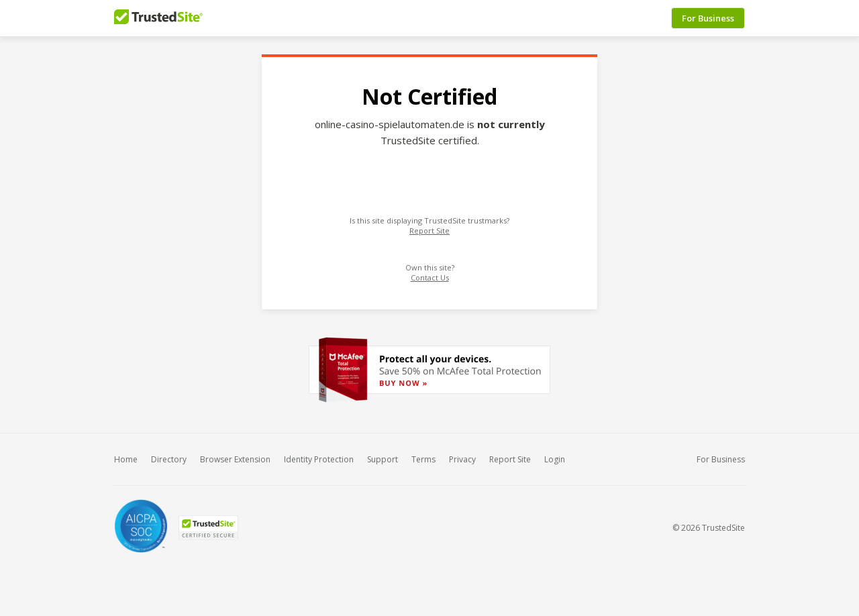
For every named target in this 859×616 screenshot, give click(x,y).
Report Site (429, 230)
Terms (423, 459)
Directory (169, 459)
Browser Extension (235, 459)
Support (383, 459)
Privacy (462, 459)
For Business (708, 18)
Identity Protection (319, 459)
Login (555, 459)
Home (126, 459)
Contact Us (430, 277)
